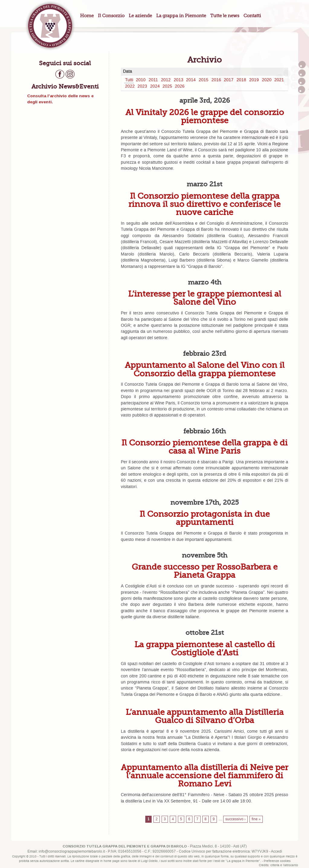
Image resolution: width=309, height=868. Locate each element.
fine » (256, 819)
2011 (153, 80)
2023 (142, 86)
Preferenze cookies (277, 861)
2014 (191, 80)
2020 (267, 80)
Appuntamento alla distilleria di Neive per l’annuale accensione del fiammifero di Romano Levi (204, 775)
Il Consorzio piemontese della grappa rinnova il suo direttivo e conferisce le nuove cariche (204, 204)
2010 (141, 80)
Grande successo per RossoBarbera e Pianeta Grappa (205, 571)
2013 (179, 80)
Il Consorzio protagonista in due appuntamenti (205, 518)
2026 (180, 86)
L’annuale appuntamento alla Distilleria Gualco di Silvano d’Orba (205, 716)
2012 (166, 80)
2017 (229, 80)
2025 (167, 86)
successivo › (235, 819)
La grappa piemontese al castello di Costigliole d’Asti (205, 648)
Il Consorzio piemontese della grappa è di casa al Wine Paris (204, 447)
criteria (275, 865)
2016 (216, 80)
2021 (279, 80)
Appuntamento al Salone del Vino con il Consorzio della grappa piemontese (205, 369)
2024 (155, 86)
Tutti (129, 80)
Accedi (277, 852)
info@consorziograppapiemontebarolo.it (72, 852)
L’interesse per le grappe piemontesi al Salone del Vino (205, 298)
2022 (130, 86)
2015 (204, 80)
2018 (241, 80)
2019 (254, 80)
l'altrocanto (291, 865)
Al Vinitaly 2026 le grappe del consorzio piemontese (205, 116)
